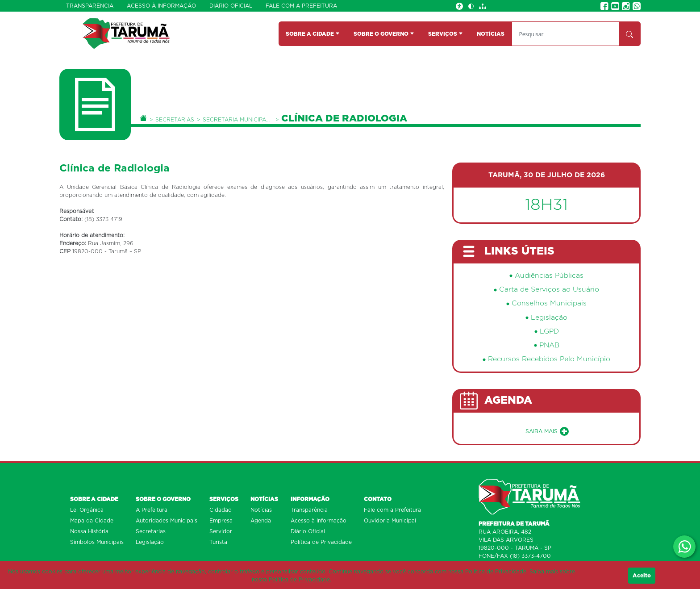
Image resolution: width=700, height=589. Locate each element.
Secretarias (175, 120)
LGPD (549, 332)
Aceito (642, 576)
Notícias (261, 510)
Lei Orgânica (87, 510)
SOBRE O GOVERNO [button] (384, 34)
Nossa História (89, 531)
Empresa (221, 521)
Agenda (261, 521)
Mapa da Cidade (92, 521)
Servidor (221, 531)
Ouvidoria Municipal (390, 521)
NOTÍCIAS (491, 34)
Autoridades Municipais (167, 521)
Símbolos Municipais (97, 542)
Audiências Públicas (549, 276)
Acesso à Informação (161, 6)
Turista (218, 542)
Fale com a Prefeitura (301, 6)
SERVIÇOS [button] (446, 34)
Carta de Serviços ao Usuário (549, 290)
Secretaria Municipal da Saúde (238, 120)
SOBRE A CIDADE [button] (313, 34)
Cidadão (221, 510)
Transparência (90, 6)
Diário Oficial (231, 6)
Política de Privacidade (321, 542)
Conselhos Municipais (549, 303)
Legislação (549, 318)
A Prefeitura (152, 510)
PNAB (549, 345)
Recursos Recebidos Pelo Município (549, 359)
